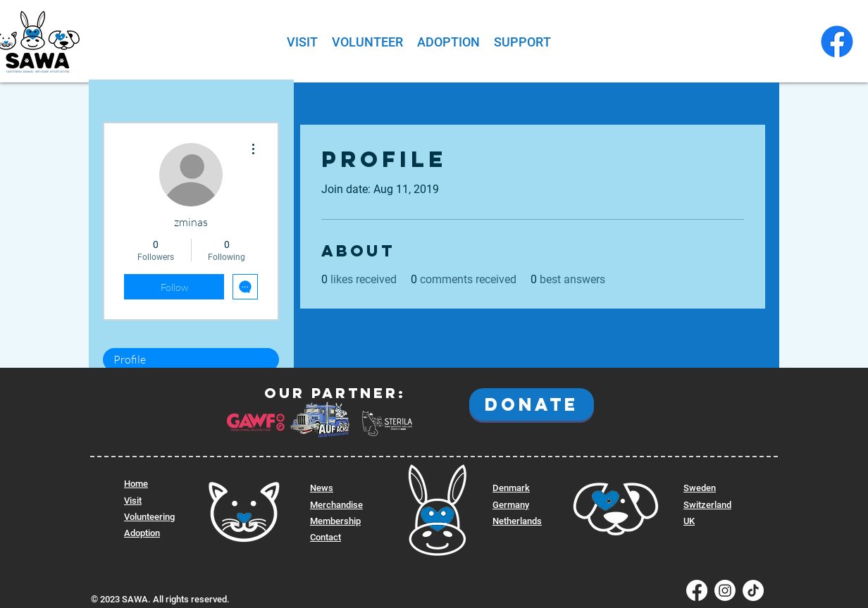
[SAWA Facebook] (837, 42)
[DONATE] (532, 404)
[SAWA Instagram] (725, 590)
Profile (130, 359)
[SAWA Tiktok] (753, 590)
